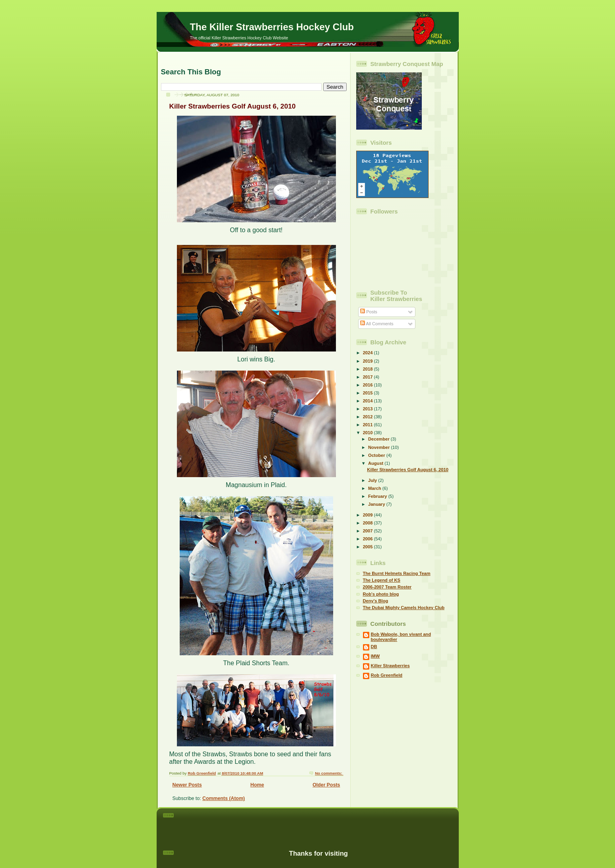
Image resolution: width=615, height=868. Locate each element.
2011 (369, 425)
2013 (369, 409)
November (379, 447)
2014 (369, 401)
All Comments (377, 324)
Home (257, 785)
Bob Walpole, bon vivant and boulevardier (401, 637)
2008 (369, 523)
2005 (369, 547)
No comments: (329, 773)
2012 (369, 417)
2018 (369, 369)
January (377, 504)
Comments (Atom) (224, 798)
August (376, 463)
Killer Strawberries (390, 666)
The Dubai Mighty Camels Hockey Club (404, 608)
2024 (369, 353)
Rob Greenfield (387, 675)
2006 (369, 539)
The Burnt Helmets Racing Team (397, 573)
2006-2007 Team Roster (387, 587)
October (377, 455)
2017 (369, 377)
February (378, 496)
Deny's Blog (376, 601)
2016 (369, 385)
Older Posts (326, 785)
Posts (369, 312)
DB (374, 647)
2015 (369, 393)
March (375, 488)
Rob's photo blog (381, 594)
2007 (369, 531)
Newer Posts (187, 785)
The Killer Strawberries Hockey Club (272, 27)
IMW (375, 656)
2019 (369, 361)
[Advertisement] (318, 825)
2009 (369, 515)
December (379, 439)
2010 (369, 433)
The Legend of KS (382, 580)
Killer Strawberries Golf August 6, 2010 (233, 106)
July (373, 480)
